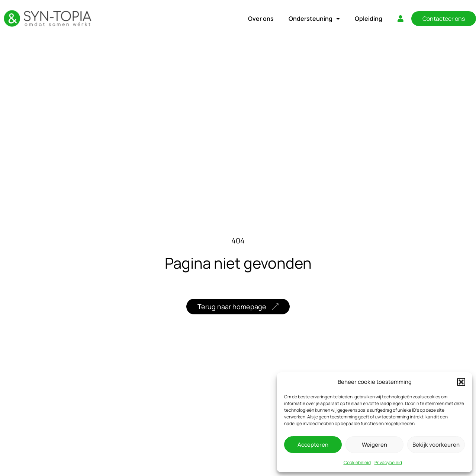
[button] (461, 382)
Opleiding (369, 19)
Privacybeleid (388, 462)
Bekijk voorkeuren (436, 445)
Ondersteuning (314, 19)
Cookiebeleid (357, 462)
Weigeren (374, 445)
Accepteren (313, 445)
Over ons (261, 19)
